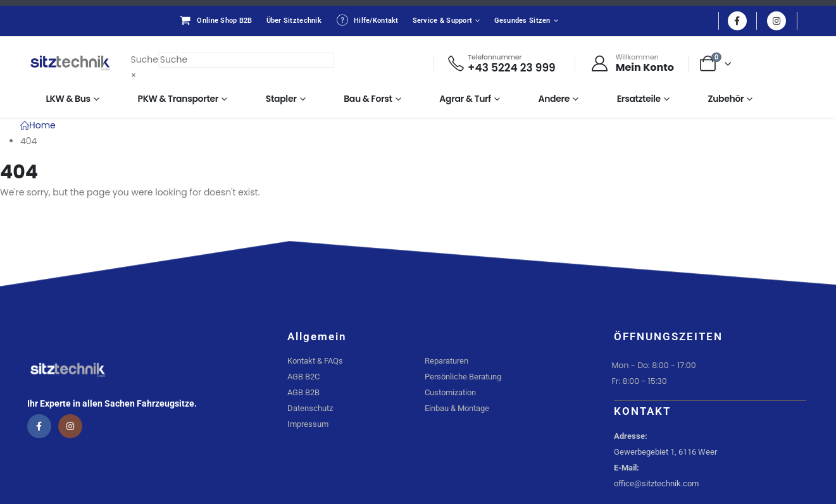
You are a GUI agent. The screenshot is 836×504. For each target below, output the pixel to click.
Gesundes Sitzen (522, 21)
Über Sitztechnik (294, 21)
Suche (145, 59)
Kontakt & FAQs (315, 361)
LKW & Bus (68, 99)
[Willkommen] (632, 63)
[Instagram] (777, 21)
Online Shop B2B (215, 20)
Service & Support (443, 21)
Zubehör (726, 99)
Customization (450, 392)
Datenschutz (310, 408)
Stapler (281, 99)
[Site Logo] (70, 63)
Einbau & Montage (457, 408)
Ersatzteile (639, 99)
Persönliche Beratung (463, 377)
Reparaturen (446, 361)
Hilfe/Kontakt (367, 20)
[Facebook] (737, 21)
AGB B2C (303, 377)
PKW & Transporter (178, 99)
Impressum (308, 424)
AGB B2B (303, 392)
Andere (554, 99)
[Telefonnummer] (501, 64)
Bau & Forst (368, 99)
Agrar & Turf (465, 99)
